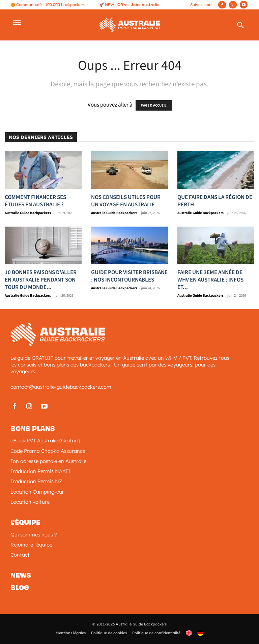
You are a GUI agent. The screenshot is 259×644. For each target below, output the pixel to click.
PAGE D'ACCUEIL (154, 105)
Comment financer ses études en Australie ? (35, 201)
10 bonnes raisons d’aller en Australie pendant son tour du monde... (41, 280)
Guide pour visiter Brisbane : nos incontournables (129, 276)
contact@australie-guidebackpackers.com (61, 387)
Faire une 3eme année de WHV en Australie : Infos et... (210, 280)
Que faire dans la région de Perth (215, 201)
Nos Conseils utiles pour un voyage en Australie (126, 201)
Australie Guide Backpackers (28, 213)
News (21, 575)
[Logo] (130, 24)
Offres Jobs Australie (138, 5)
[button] (240, 27)
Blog (20, 588)
